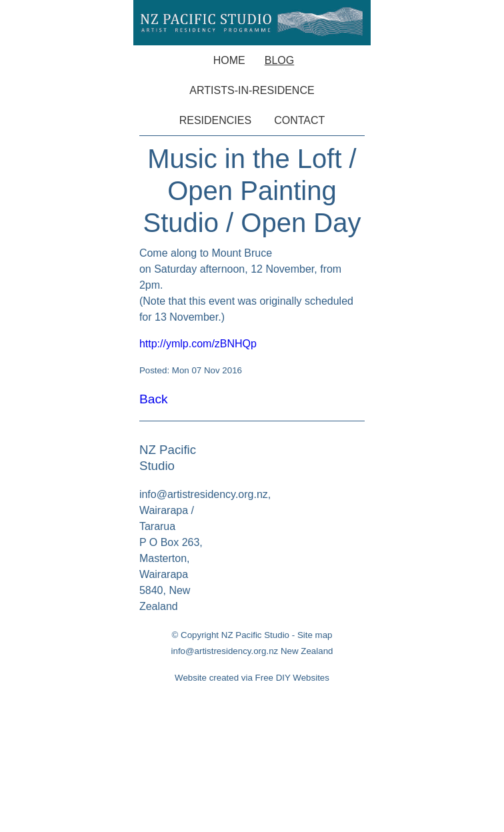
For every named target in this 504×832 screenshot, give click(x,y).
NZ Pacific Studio (255, 635)
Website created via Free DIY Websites (252, 678)
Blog (279, 60)
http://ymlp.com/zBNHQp (198, 344)
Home (229, 60)
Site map (315, 635)
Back (154, 399)
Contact (299, 120)
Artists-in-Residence (252, 90)
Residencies (215, 120)
